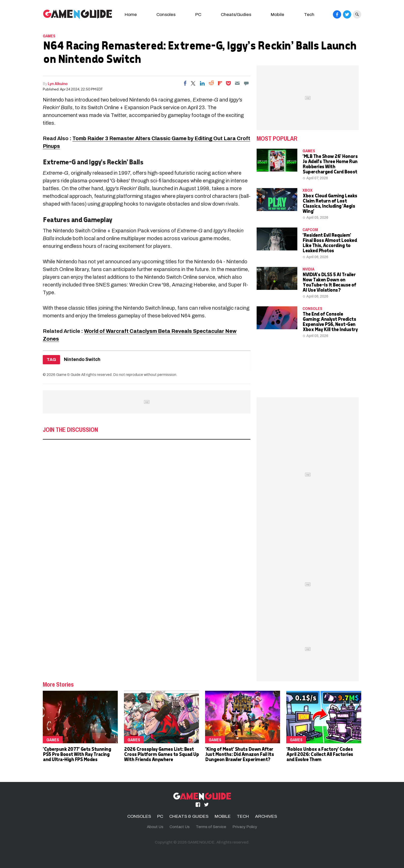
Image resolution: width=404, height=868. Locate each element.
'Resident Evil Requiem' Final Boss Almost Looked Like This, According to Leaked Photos (330, 243)
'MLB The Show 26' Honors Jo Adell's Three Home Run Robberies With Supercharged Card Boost (330, 164)
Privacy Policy (245, 827)
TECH (243, 816)
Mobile (277, 15)
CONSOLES (312, 308)
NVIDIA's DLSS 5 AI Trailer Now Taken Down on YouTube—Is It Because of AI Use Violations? (329, 282)
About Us (155, 827)
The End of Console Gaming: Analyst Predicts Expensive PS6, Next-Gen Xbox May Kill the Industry (330, 321)
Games (49, 36)
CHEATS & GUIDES (189, 816)
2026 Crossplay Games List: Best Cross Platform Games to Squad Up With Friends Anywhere (161, 754)
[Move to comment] (246, 83)
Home (131, 15)
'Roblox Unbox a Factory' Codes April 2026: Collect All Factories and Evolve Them (320, 754)
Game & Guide (68, 375)
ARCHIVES (266, 816)
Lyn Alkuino (58, 83)
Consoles (166, 15)
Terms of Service (211, 827)
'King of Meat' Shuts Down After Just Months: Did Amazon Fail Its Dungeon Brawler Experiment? (239, 754)
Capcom (310, 230)
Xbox (308, 190)
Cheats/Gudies (236, 15)
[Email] (237, 83)
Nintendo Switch (82, 360)
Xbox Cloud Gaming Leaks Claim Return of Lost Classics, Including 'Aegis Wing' (330, 203)
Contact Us (180, 827)
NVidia (308, 269)
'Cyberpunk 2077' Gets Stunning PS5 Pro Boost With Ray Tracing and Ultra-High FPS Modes (77, 754)
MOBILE (223, 816)
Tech (309, 15)
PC (198, 15)
